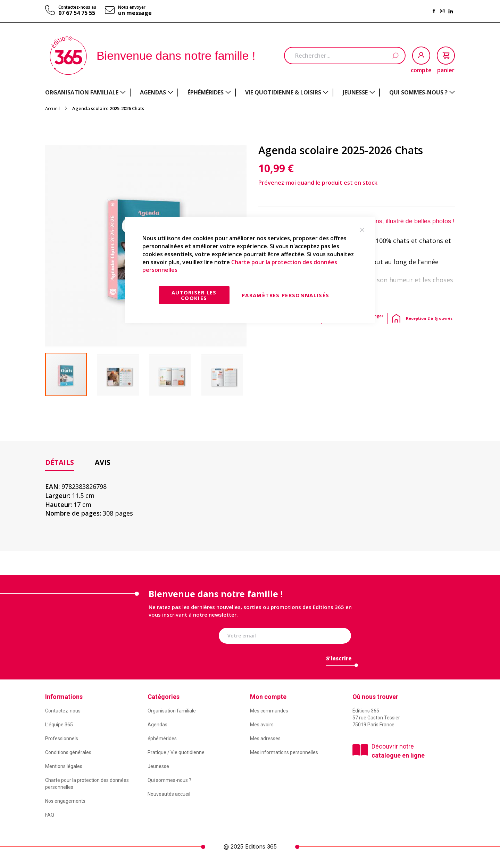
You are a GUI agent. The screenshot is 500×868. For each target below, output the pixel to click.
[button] (123, 374)
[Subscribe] (339, 660)
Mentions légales (64, 766)
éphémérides (162, 738)
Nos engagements (65, 801)
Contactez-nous (63, 711)
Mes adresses (265, 738)
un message (135, 13)
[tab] (60, 463)
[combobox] (345, 56)
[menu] (250, 93)
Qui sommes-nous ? (169, 780)
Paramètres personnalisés (285, 295)
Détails (60, 462)
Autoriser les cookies (194, 295)
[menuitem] (85, 92)
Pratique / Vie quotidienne (176, 752)
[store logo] (68, 56)
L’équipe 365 (59, 725)
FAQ (50, 815)
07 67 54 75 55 (77, 13)
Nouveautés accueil (169, 794)
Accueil (52, 108)
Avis (103, 462)
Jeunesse (158, 766)
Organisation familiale (172, 711)
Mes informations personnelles (284, 752)
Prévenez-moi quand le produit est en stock (318, 183)
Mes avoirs (262, 725)
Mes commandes (269, 711)
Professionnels (62, 738)
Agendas (157, 725)
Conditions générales (68, 752)
